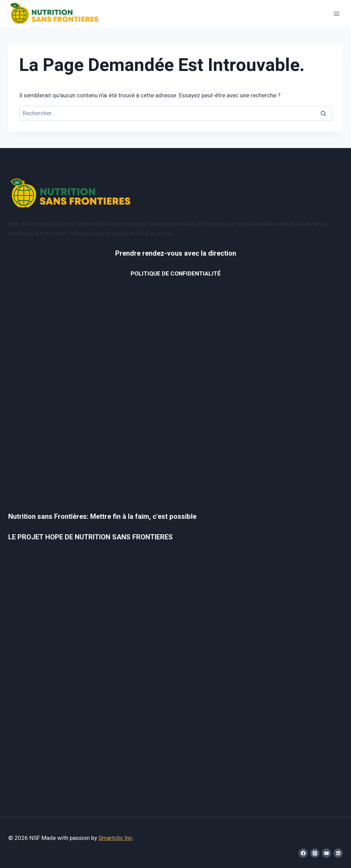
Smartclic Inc (115, 838)
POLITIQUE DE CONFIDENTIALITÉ (176, 274)
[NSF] (54, 14)
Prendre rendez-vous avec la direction (176, 253)
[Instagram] (315, 853)
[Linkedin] (338, 853)
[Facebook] (303, 853)
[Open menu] (336, 14)
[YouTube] (326, 853)
